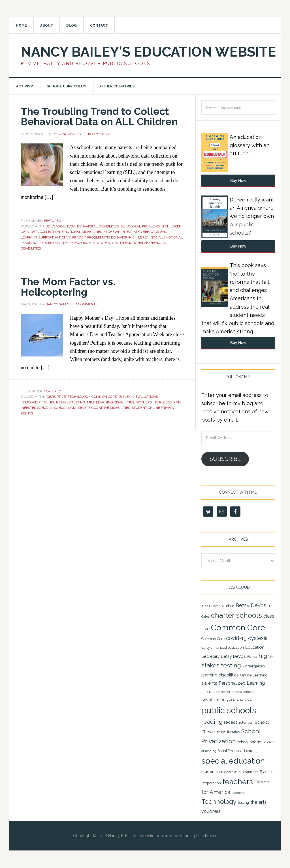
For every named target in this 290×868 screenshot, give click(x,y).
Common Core (104, 396)
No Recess (163, 402)
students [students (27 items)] (210, 772)
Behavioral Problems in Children (151, 226)
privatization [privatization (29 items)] (214, 700)
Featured (52, 221)
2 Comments (86, 304)
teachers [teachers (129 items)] (238, 782)
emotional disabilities (82, 232)
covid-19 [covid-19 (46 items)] (236, 639)
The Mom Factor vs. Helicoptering (68, 287)
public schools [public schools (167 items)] (229, 711)
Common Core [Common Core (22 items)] (213, 639)
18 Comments (100, 134)
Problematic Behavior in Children (118, 237)
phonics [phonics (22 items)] (208, 692)
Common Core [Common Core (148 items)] (238, 628)
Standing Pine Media (198, 836)
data (25, 232)
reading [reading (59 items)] (212, 722)
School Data (65, 407)
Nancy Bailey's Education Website (148, 52)
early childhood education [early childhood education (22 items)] (223, 648)
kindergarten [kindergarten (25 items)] (254, 667)
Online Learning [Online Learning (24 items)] (254, 675)
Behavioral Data (60, 226)
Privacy (79, 237)
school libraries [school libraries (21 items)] (228, 732)
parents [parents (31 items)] (209, 683)
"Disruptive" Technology (68, 396)
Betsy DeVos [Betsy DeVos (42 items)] (251, 606)
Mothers (144, 402)
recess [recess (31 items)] (231, 722)
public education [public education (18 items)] (240, 701)
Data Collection (45, 232)
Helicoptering (34, 402)
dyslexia (126, 396)
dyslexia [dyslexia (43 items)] (258, 639)
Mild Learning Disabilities (110, 402)
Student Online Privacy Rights (67, 243)
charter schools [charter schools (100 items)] (236, 616)
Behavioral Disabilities (98, 226)
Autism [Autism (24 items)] (228, 606)
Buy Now (238, 181)
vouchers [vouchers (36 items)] (211, 811)
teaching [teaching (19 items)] (238, 793)
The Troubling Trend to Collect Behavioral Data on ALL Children (100, 117)
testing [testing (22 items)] (243, 803)
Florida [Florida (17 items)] (252, 657)
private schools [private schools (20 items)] (243, 692)
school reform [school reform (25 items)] (250, 742)
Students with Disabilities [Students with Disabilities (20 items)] (239, 772)
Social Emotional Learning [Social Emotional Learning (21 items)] (238, 751)
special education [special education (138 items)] (233, 761)
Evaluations (147, 396)
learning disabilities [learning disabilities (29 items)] (220, 675)
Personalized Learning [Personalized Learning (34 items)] (242, 683)
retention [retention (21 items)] (246, 723)
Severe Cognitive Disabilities (104, 407)
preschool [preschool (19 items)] (223, 692)
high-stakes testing (67, 402)
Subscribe (225, 459)
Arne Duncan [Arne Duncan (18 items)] (211, 607)
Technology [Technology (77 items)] (219, 802)
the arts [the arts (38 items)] (259, 802)
